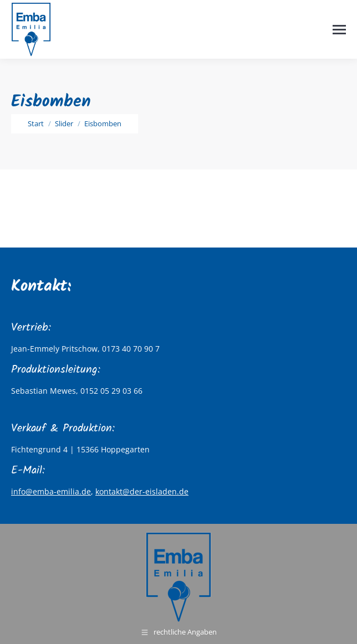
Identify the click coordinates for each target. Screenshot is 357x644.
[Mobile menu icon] (339, 30)
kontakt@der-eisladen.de (142, 491)
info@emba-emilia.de (51, 491)
